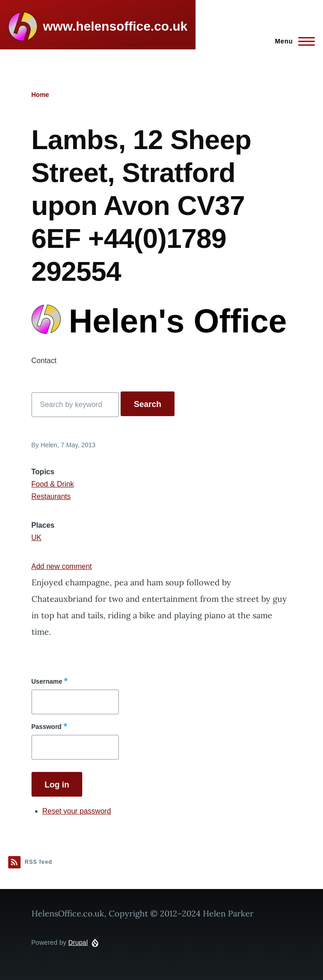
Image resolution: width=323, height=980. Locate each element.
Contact (44, 361)
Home (40, 95)
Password (47, 727)
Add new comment (62, 566)
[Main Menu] (292, 41)
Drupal (78, 943)
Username (47, 681)
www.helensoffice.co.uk (115, 26)
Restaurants (51, 496)
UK (37, 538)
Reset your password (77, 811)
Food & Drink (53, 484)
